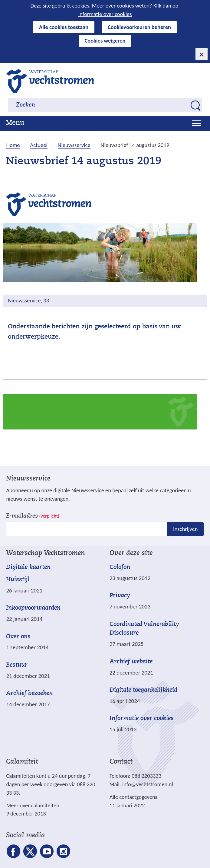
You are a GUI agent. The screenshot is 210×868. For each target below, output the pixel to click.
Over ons (18, 637)
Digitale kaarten (28, 568)
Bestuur (17, 665)
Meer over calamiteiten (33, 805)
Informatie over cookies (105, 14)
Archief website (131, 662)
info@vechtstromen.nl (148, 784)
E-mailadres (33, 516)
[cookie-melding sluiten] (202, 54)
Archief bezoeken (29, 694)
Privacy (120, 596)
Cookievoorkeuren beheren (139, 27)
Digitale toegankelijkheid (143, 690)
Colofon (120, 567)
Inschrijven (185, 529)
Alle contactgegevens (133, 797)
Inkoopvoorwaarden (33, 608)
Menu (15, 123)
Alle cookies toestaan (64, 27)
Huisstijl (18, 580)
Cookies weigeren (105, 41)
